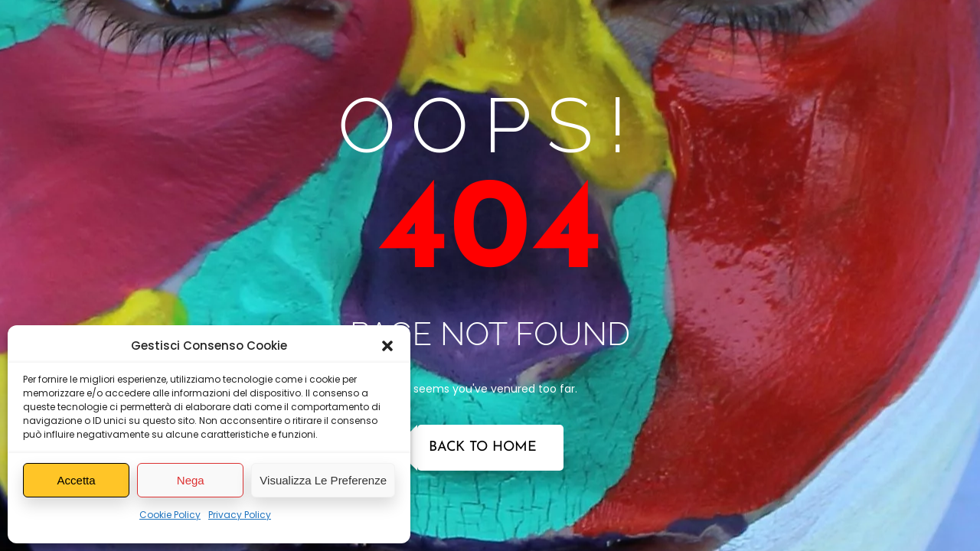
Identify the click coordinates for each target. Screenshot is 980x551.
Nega (191, 480)
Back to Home (483, 447)
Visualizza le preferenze (323, 480)
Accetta (77, 480)
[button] (387, 346)
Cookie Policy (170, 515)
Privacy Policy (240, 515)
